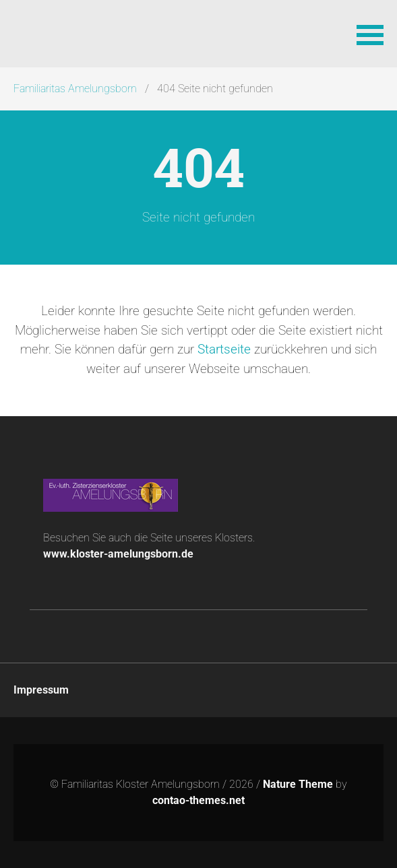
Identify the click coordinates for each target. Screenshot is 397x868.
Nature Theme (298, 784)
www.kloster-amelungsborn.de (118, 554)
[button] (370, 34)
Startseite (224, 349)
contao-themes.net (198, 800)
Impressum (41, 690)
